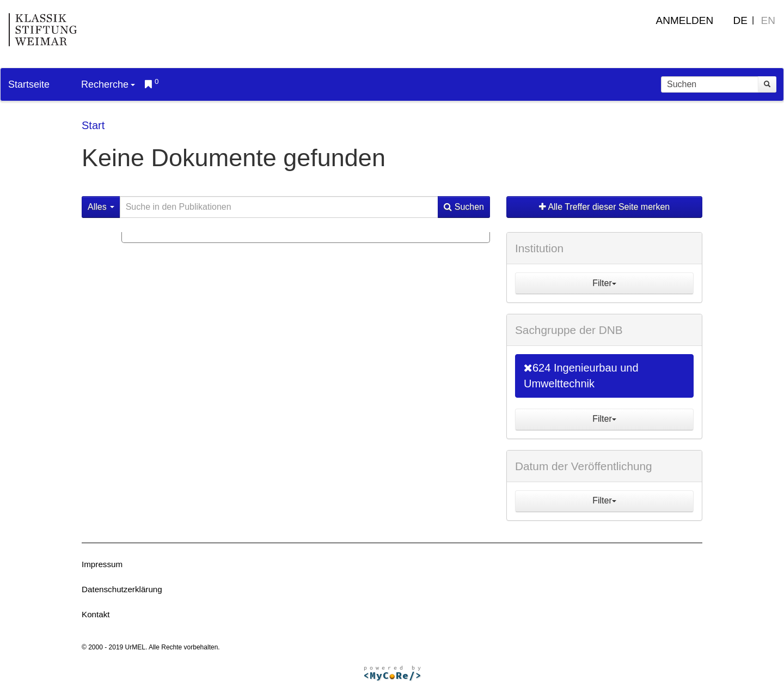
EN (768, 20)
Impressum (102, 564)
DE (740, 20)
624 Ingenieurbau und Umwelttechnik (581, 376)
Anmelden (685, 20)
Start (93, 125)
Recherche (108, 84)
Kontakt (96, 614)
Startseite (29, 84)
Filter (604, 283)
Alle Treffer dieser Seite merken (604, 207)
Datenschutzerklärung (122, 589)
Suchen (464, 207)
